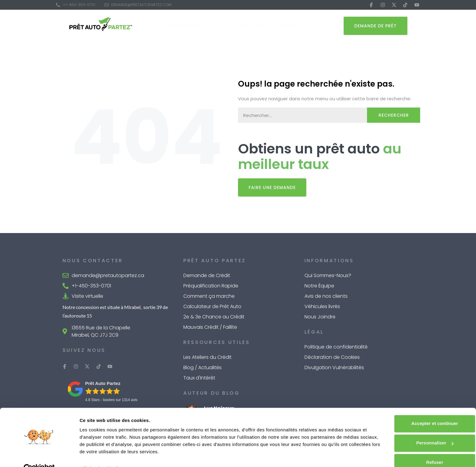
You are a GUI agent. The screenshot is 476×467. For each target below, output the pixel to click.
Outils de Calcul (250, 26)
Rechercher (394, 115)
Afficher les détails (100, 455)
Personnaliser (410, 429)
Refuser (410, 449)
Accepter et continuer (410, 410)
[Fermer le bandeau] (467, 404)
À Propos (294, 26)
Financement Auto (194, 26)
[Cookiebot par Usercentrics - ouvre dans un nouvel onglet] (39, 455)
